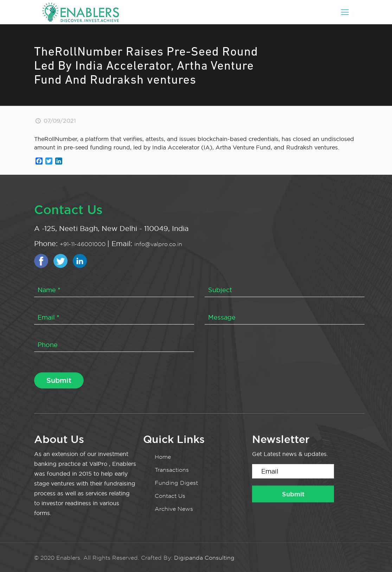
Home (163, 457)
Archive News (174, 509)
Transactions (172, 470)
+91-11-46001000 (83, 244)
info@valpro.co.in (158, 244)
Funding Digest (176, 483)
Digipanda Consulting (204, 558)
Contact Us (170, 496)
